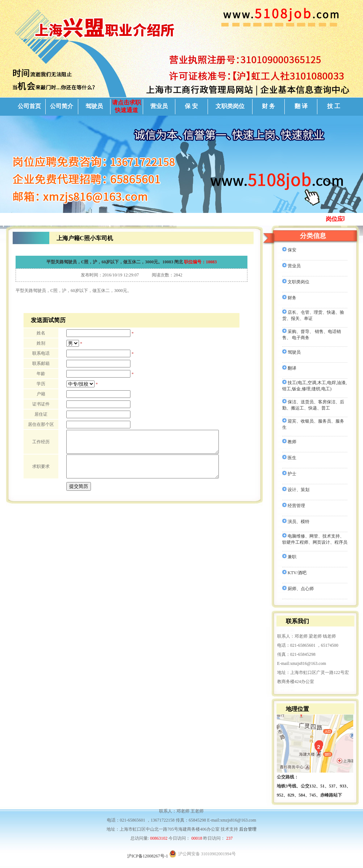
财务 (289, 298)
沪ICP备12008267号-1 (148, 856)
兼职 (289, 557)
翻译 (289, 368)
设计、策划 (296, 490)
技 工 (334, 106)
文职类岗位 (230, 106)
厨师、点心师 (298, 589)
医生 (289, 458)
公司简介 (62, 106)
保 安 (191, 106)
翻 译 (301, 106)
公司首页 (29, 106)
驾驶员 (94, 106)
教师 (289, 442)
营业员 (159, 106)
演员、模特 (296, 522)
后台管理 (248, 829)
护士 (289, 474)
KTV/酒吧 (294, 573)
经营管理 (294, 506)
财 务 (268, 106)
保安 (289, 250)
